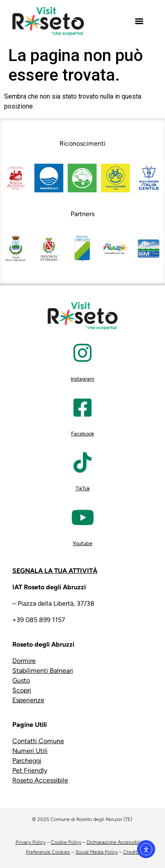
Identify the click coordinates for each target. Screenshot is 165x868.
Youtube (82, 543)
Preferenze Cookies (48, 852)
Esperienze (28, 700)
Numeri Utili (30, 751)
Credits (131, 852)
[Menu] (139, 21)
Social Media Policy (97, 852)
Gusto (21, 680)
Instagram (82, 379)
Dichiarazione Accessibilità (116, 842)
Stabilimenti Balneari (43, 671)
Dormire (24, 661)
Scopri (22, 690)
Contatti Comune (38, 741)
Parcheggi (27, 761)
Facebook (82, 434)
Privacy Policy (31, 842)
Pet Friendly (30, 770)
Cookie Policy (66, 842)
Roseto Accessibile (40, 780)
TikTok (83, 488)
